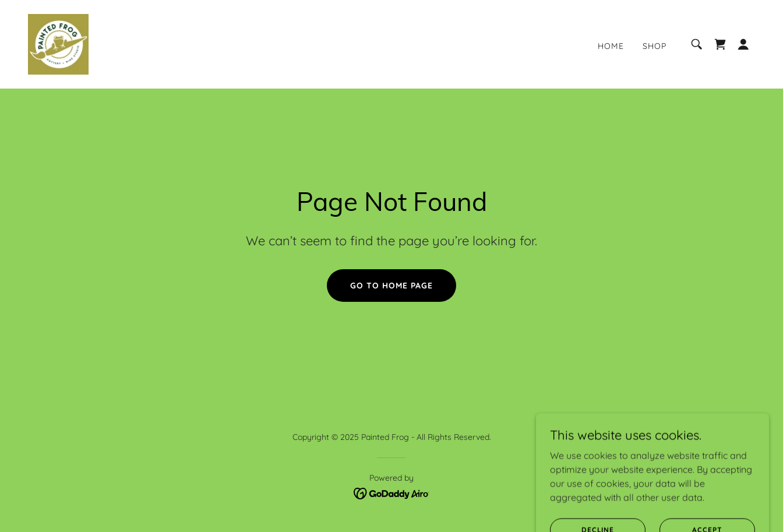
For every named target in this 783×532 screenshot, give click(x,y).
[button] (743, 44)
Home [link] (611, 46)
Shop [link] (655, 46)
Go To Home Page (391, 286)
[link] (58, 43)
